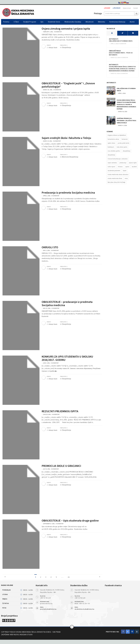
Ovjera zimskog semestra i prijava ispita (66, 29)
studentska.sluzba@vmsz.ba (84, 609)
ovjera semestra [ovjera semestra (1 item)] (112, 163)
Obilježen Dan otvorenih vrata (121, 41)
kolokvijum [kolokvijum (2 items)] (111, 147)
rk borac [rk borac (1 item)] (120, 167)
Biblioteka (101, 22)
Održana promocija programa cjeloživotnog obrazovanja (126, 121)
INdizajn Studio (53, 48)
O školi (16, 22)
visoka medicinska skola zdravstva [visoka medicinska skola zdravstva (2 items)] (118, 175)
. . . (62, 577)
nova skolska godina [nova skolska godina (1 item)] (114, 151)
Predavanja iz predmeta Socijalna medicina (68, 193)
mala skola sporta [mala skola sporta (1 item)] (122, 147)
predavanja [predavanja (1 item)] (123, 163)
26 (69, 577)
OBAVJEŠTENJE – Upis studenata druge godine (70, 520)
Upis (42, 22)
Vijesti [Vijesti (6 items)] (125, 171)
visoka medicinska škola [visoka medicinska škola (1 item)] (115, 178)
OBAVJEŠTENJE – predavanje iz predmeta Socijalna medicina (67, 303)
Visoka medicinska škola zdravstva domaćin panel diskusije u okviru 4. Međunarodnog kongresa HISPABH (122, 69)
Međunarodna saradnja (73, 22)
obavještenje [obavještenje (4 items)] (111, 155)
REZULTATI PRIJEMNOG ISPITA (60, 411)
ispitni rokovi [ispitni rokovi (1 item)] (111, 143)
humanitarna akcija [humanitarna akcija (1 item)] (113, 139)
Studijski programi (30, 22)
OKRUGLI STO (50, 247)
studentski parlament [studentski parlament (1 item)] (114, 171)
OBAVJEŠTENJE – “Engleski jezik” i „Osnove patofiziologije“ (68, 85)
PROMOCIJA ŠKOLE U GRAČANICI (61, 466)
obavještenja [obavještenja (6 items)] (126, 151)
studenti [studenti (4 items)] (134, 167)
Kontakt (136, 8)
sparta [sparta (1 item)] (127, 167)
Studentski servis (54, 22)
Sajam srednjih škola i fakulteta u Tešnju (66, 138)
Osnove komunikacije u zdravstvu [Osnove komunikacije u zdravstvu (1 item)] (118, 159)
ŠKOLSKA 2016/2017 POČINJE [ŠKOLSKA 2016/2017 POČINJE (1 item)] (116, 182)
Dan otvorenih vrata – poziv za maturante (121, 54)
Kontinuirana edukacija (117, 22)
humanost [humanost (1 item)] (125, 139)
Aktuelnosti (90, 22)
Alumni (132, 22)
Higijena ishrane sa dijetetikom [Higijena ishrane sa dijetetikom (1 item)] (117, 135)
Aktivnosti (114, 39)
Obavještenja (115, 51)
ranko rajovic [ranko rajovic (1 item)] (111, 167)
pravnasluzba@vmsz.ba (48, 609)
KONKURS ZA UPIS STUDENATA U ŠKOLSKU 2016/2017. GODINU (67, 358)
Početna (6, 22)
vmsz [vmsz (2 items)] (126, 178)
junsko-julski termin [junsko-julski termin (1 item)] (124, 143)
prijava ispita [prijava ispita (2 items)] (133, 163)
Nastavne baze (127, 8)
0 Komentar (58, 32)
